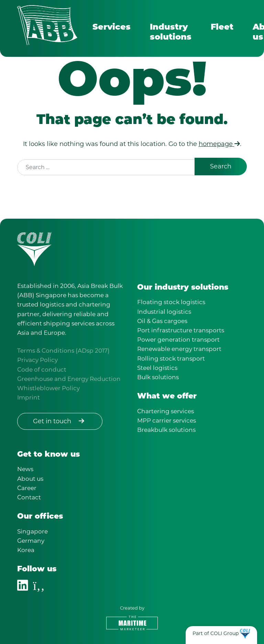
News (25, 469)
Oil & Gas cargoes (162, 321)
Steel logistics (157, 368)
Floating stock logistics (171, 302)
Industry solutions (171, 33)
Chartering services (166, 411)
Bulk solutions (158, 377)
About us (30, 479)
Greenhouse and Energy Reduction (69, 379)
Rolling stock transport (171, 359)
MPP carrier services (167, 420)
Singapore (32, 531)
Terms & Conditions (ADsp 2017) (63, 351)
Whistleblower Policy (48, 388)
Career (27, 488)
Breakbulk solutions (166, 430)
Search (221, 166)
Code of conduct (42, 370)
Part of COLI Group (216, 633)
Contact (29, 497)
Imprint (29, 397)
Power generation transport (178, 340)
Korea (26, 550)
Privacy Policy (37, 360)
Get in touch (60, 421)
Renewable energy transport (179, 349)
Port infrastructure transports (181, 330)
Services (112, 28)
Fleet (222, 28)
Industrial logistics (164, 312)
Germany (31, 541)
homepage (219, 144)
